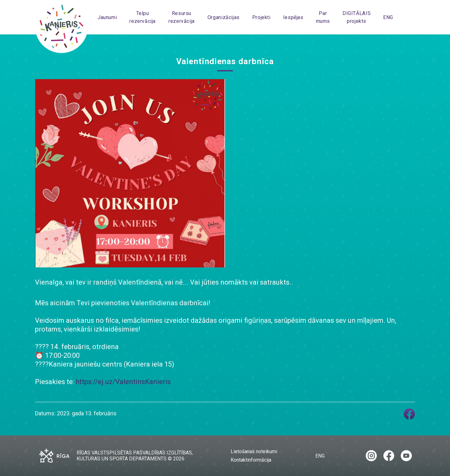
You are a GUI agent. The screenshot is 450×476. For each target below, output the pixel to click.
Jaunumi (107, 17)
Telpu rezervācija (142, 17)
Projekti (261, 17)
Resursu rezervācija (182, 17)
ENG (388, 17)
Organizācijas (224, 17)
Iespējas (293, 17)
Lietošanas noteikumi (254, 451)
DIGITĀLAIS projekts (357, 17)
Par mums (323, 17)
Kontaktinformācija (251, 460)
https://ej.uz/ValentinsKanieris (123, 382)
